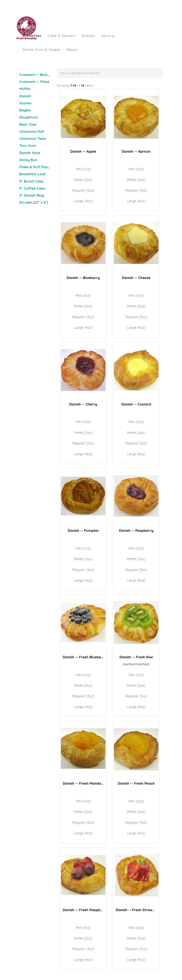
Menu (65, 73)
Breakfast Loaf (32, 174)
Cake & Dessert (62, 36)
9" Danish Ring (32, 195)
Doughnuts (29, 117)
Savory (108, 36)
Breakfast (32, 36)
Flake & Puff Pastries (37, 167)
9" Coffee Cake (32, 188)
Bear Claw (28, 124)
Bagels (25, 110)
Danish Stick (30, 153)
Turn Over (28, 145)
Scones (25, 103)
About (72, 49)
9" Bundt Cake (31, 181)
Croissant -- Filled (34, 82)
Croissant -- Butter (35, 75)
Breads (89, 36)
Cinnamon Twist (33, 138)
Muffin (25, 89)
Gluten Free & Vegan (41, 49)
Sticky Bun (28, 160)
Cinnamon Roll (32, 131)
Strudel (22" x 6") (34, 202)
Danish (25, 96)
